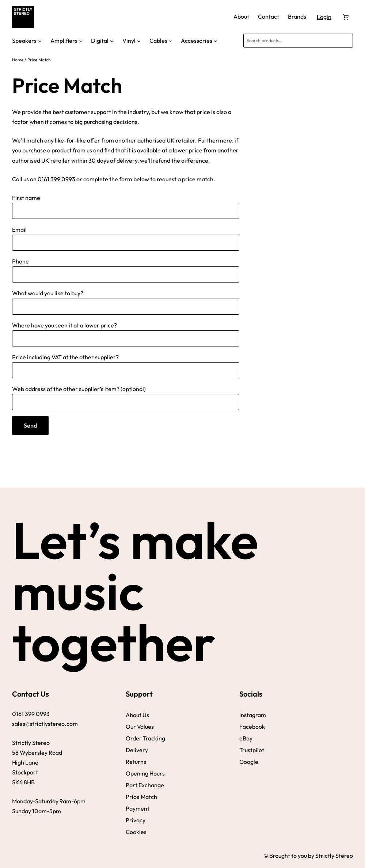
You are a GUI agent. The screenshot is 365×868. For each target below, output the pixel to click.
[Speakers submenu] (40, 41)
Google (249, 762)
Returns (136, 762)
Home (18, 60)
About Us (137, 715)
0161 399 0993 (56, 179)
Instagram (253, 715)
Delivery (137, 750)
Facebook (252, 727)
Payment (138, 808)
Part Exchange (145, 785)
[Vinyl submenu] (139, 41)
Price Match (141, 797)
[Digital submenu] (112, 41)
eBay (246, 738)
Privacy (136, 820)
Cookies (136, 832)
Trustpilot (252, 750)
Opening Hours (145, 773)
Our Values (140, 727)
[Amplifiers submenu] (81, 41)
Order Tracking (145, 738)
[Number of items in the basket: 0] (346, 17)
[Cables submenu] (171, 41)
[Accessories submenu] (216, 41)
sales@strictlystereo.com (45, 724)
